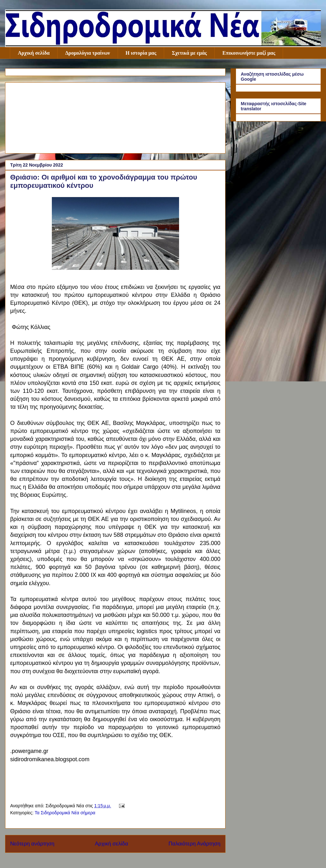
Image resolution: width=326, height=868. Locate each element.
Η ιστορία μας (141, 53)
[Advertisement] (115, 117)
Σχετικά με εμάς (189, 53)
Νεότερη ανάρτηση (32, 844)
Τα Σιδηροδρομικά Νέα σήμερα (65, 813)
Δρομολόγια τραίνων (88, 53)
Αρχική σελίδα (34, 53)
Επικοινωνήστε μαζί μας (249, 53)
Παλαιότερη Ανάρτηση (194, 844)
